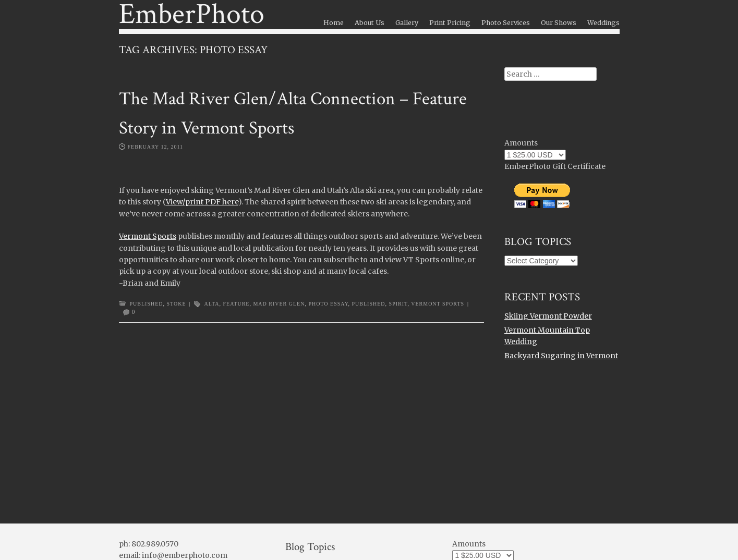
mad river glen (279, 304)
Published (147, 304)
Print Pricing (450, 23)
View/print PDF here (202, 202)
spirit (398, 304)
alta (212, 304)
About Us (370, 23)
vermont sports (438, 304)
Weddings (603, 23)
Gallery (407, 23)
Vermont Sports (148, 236)
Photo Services (506, 23)
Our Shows (559, 23)
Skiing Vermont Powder (548, 316)
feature (237, 304)
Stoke (177, 304)
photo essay (328, 304)
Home (334, 23)
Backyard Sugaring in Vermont (561, 356)
